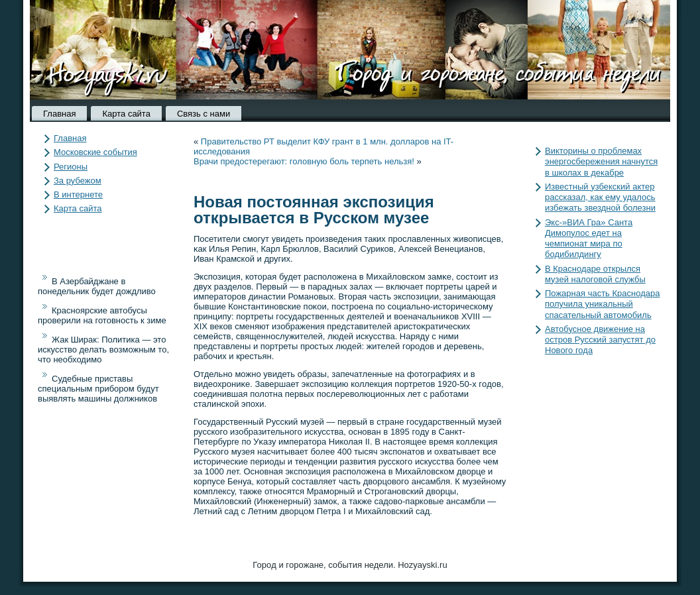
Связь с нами (204, 114)
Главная (59, 114)
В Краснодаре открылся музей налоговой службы (595, 274)
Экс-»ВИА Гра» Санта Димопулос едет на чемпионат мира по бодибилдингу (589, 239)
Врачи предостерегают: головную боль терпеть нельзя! (304, 161)
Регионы (71, 167)
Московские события (95, 152)
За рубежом (78, 181)
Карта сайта (126, 114)
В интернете (78, 194)
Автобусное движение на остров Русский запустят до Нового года (600, 340)
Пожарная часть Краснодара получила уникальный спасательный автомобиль (602, 304)
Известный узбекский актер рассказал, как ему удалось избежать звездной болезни (600, 197)
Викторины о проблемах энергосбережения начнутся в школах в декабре (601, 162)
